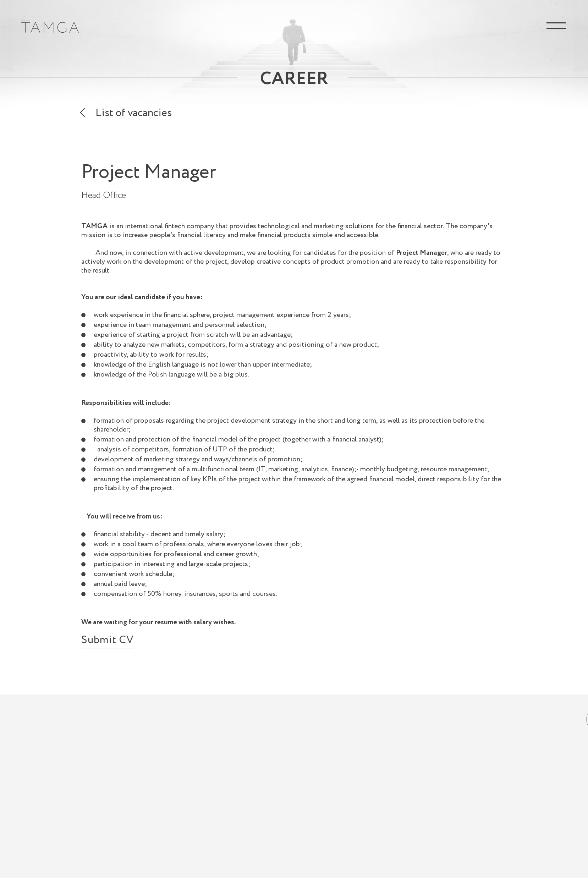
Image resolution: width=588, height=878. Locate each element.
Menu (556, 26)
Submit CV (108, 642)
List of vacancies (134, 114)
